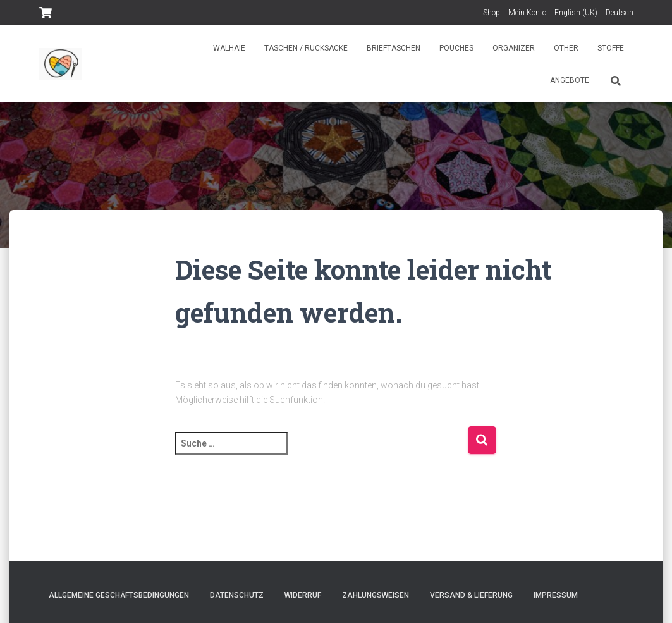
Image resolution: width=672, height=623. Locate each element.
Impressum (556, 595)
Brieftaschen (394, 48)
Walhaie (229, 48)
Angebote (570, 80)
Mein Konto (527, 13)
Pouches (456, 48)
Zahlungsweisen (376, 595)
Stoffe (611, 48)
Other (566, 48)
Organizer (514, 48)
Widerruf (303, 595)
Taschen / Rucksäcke (306, 48)
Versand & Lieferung (471, 595)
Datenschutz (237, 595)
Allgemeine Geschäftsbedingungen (119, 595)
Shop (492, 13)
